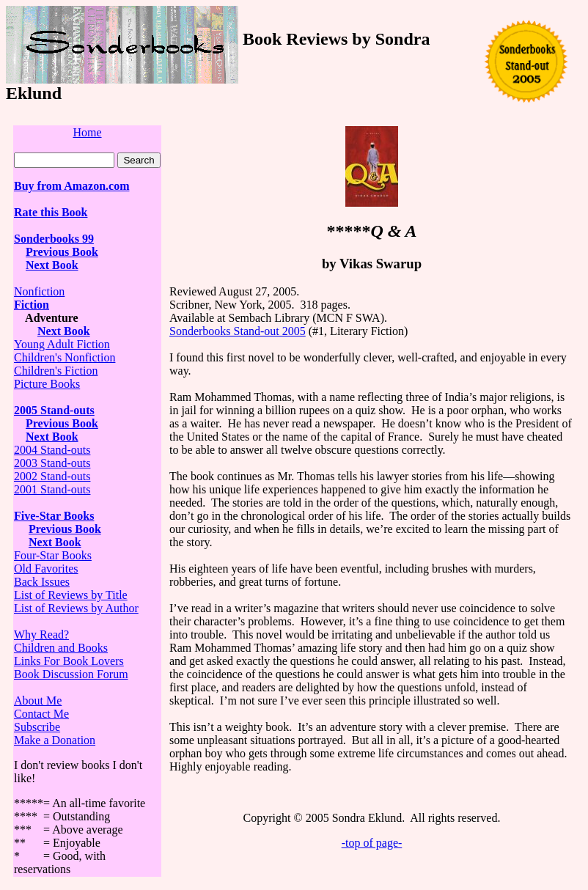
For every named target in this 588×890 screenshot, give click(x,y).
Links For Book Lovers (69, 661)
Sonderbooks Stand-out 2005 (238, 331)
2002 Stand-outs (52, 476)
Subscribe (37, 727)
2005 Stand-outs (54, 410)
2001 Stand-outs (52, 489)
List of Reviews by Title (71, 595)
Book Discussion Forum (71, 674)
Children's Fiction (56, 371)
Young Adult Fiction (62, 344)
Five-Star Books (54, 516)
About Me (38, 700)
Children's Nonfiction (65, 357)
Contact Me (41, 714)
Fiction (32, 305)
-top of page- (372, 843)
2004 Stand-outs (52, 450)
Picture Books (47, 384)
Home (87, 132)
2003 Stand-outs (52, 463)
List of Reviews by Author (76, 608)
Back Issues (42, 582)
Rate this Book (51, 212)
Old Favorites (46, 569)
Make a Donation (55, 740)
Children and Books (61, 648)
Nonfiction (39, 291)
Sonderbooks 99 (54, 239)
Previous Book (62, 252)
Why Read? (41, 635)
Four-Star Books (53, 555)
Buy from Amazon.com (71, 186)
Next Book (52, 265)
